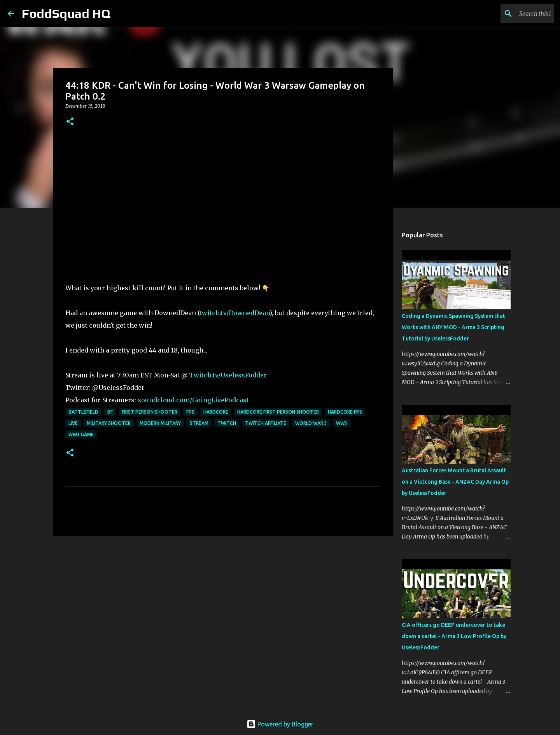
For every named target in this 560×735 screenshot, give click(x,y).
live (73, 423)
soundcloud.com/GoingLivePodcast (193, 400)
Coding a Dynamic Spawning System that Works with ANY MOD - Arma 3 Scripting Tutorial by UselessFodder (453, 327)
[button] (70, 122)
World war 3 (311, 423)
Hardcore (216, 412)
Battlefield (83, 412)
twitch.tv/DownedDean (234, 313)
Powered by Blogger (280, 724)
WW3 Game (81, 434)
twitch (227, 423)
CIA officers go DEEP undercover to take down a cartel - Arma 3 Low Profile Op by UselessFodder (454, 636)
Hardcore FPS (345, 412)
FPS (190, 412)
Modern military (160, 423)
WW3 (342, 423)
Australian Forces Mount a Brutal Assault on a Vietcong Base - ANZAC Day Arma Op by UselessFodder (455, 482)
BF (110, 412)
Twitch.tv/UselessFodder (228, 375)
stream (199, 423)
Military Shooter (109, 423)
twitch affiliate (266, 423)
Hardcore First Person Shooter (278, 412)
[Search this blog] (513, 14)
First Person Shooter (150, 412)
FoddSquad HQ (66, 13)
